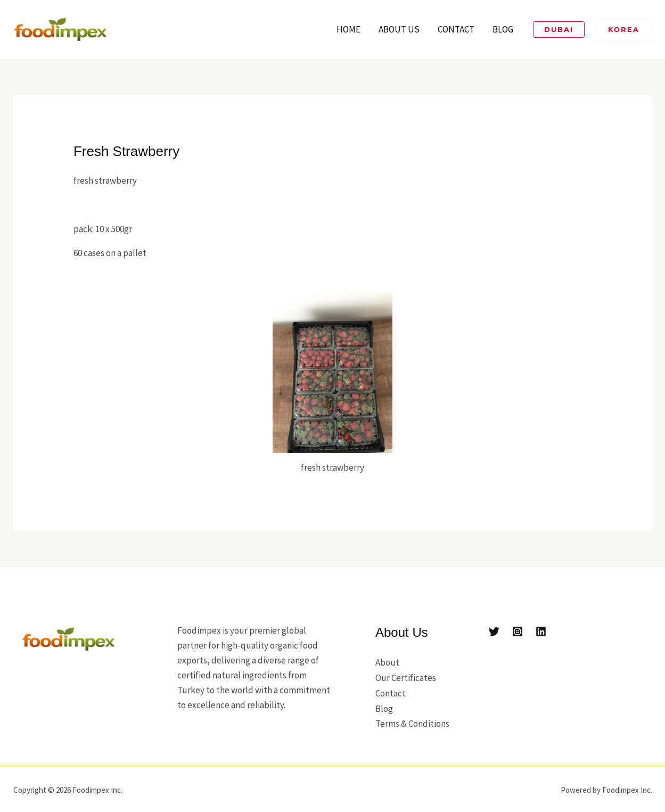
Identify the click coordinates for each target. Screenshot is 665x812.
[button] (559, 30)
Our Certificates (406, 677)
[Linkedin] (541, 631)
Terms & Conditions (412, 722)
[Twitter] (494, 631)
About (387, 662)
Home (348, 29)
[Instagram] (518, 631)
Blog (503, 29)
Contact (456, 29)
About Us (399, 29)
